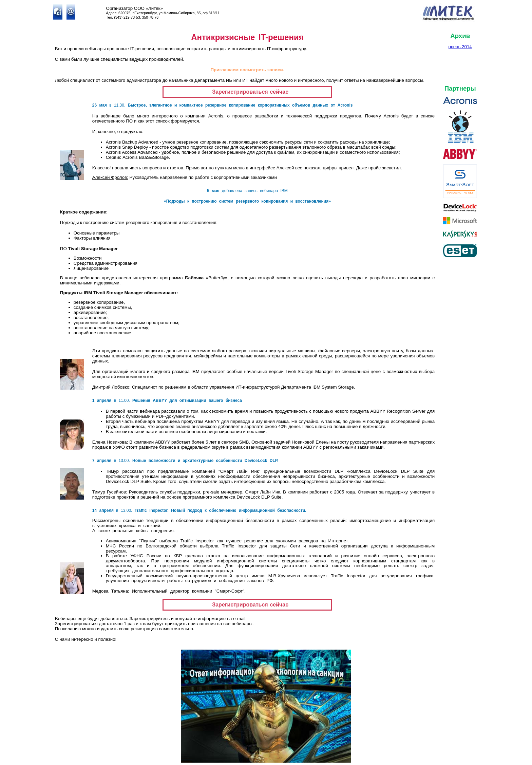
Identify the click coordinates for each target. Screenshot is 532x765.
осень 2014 (460, 47)
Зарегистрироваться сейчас (247, 92)
